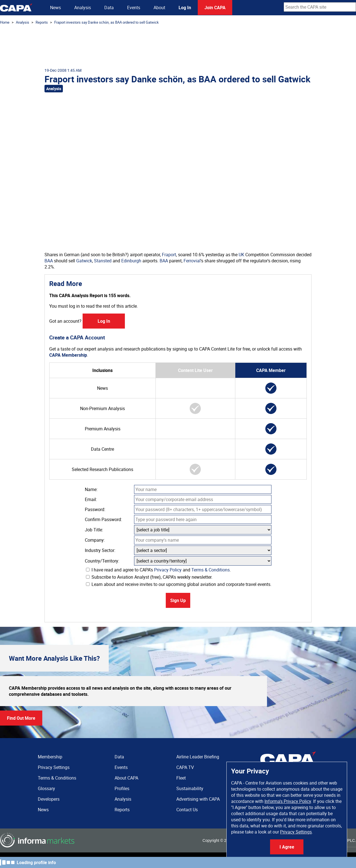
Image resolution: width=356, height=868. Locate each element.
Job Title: (94, 530)
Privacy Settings (296, 832)
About (159, 8)
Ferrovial (192, 261)
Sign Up (178, 600)
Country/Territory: (102, 561)
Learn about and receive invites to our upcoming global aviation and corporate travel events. (179, 584)
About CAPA (126, 778)
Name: (91, 489)
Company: (95, 540)
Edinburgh (131, 261)
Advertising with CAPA (198, 799)
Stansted (103, 261)
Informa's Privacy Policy (288, 801)
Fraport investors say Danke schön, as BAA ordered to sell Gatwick (107, 22)
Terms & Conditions (211, 570)
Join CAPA (215, 8)
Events (134, 8)
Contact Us (187, 810)
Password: (95, 509)
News (55, 8)
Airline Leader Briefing (198, 757)
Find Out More (21, 718)
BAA (49, 261)
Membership (50, 757)
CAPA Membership (68, 355)
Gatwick (84, 261)
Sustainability (190, 788)
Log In (185, 8)
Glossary (46, 788)
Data (109, 8)
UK (241, 255)
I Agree (287, 847)
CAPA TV (185, 767)
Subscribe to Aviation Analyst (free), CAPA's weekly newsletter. (149, 577)
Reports (42, 22)
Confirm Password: (103, 519)
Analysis (83, 8)
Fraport (169, 255)
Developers (49, 799)
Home (5, 22)
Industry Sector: (100, 550)
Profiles (122, 788)
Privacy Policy (168, 570)
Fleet (181, 778)
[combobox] (320, 7)
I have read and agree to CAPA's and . (158, 570)
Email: (91, 499)
